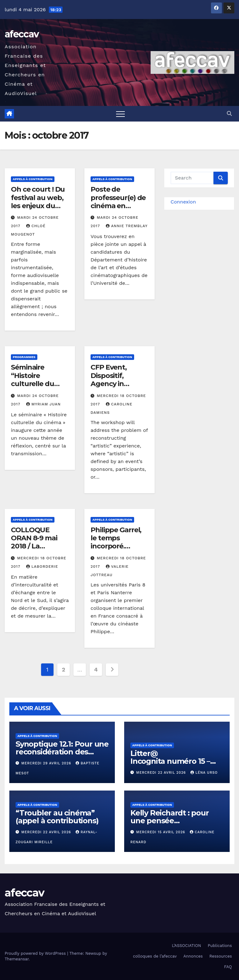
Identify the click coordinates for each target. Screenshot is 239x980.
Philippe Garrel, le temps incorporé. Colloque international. (116, 546)
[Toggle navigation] (120, 114)
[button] (229, 114)
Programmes (24, 357)
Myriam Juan (43, 404)
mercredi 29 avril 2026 (47, 763)
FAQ (228, 967)
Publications (220, 946)
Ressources (221, 956)
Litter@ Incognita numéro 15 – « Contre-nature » (170, 761)
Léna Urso (204, 773)
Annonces (193, 956)
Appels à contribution (33, 179)
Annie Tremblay (127, 226)
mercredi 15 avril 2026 (162, 832)
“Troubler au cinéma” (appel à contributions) (57, 817)
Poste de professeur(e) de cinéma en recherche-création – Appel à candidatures (118, 210)
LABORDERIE (42, 566)
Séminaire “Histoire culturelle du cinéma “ (33, 380)
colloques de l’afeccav (155, 956)
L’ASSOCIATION (186, 946)
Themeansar (17, 959)
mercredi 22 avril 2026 (162, 773)
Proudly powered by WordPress (36, 953)
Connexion (183, 202)
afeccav (22, 34)
